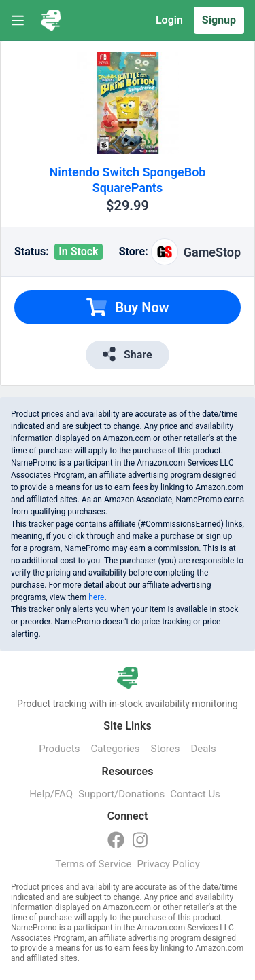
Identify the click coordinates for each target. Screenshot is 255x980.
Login (169, 20)
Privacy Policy (168, 864)
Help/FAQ (51, 794)
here (96, 597)
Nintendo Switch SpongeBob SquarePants (128, 180)
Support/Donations (121, 794)
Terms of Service (93, 864)
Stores (166, 749)
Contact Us (195, 794)
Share (127, 354)
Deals (203, 749)
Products (59, 749)
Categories (115, 749)
